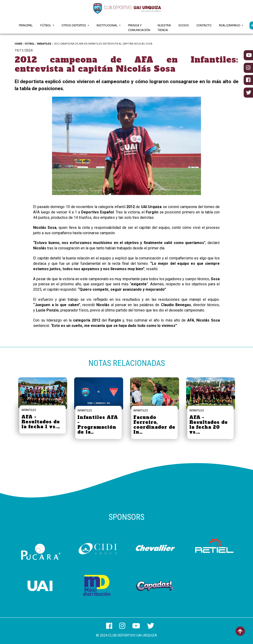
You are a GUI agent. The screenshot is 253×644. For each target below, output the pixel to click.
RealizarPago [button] (230, 25)
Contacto (204, 25)
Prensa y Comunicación (139, 28)
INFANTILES (44, 44)
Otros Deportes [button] (74, 25)
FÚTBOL (30, 44)
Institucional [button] (107, 25)
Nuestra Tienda (164, 28)
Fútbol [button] (46, 25)
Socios (184, 25)
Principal (26, 25)
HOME (18, 44)
